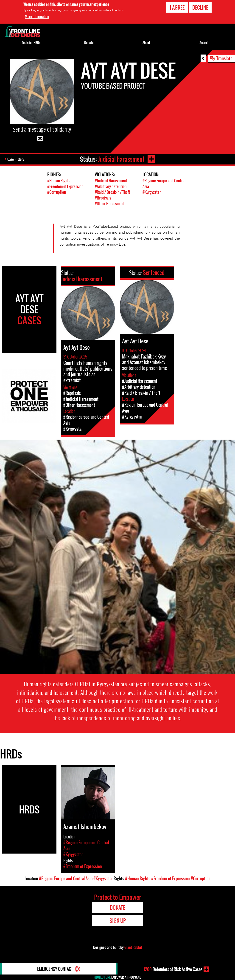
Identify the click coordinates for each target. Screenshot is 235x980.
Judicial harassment (121, 159)
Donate (89, 42)
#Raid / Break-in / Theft (112, 192)
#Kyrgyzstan (152, 192)
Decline (200, 7)
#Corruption (57, 192)
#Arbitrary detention (111, 186)
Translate (224, 58)
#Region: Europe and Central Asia (66, 879)
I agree (177, 7)
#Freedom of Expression (65, 186)
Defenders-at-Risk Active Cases (173, 969)
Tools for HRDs (31, 42)
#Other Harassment (110, 204)
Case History (16, 159)
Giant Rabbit (133, 947)
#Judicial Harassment (111, 181)
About (146, 42)
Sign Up (118, 920)
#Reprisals (103, 198)
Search (204, 42)
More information (37, 16)
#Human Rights (59, 181)
